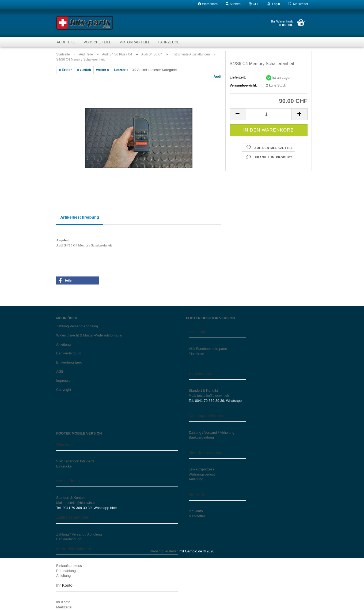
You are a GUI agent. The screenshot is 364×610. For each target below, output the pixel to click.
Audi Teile (66, 42)
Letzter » (121, 70)
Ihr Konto (63, 602)
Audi (217, 76)
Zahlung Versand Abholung (77, 326)
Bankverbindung (69, 353)
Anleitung (63, 344)
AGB (60, 371)
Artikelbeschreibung (80, 217)
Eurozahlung (66, 571)
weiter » (103, 70)
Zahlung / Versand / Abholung (79, 534)
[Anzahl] (269, 114)
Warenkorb (208, 4)
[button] (254, 4)
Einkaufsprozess (69, 566)
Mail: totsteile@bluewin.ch (209, 396)
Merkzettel (298, 4)
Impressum (65, 381)
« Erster (65, 70)
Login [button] (274, 4)
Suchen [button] (233, 4)
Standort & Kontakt (203, 390)
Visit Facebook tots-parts (208, 349)
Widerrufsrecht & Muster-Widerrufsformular (89, 335)
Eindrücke (196, 354)
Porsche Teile (98, 42)
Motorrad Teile (135, 42)
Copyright (64, 390)
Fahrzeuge (169, 42)
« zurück (84, 70)
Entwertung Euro (69, 362)
